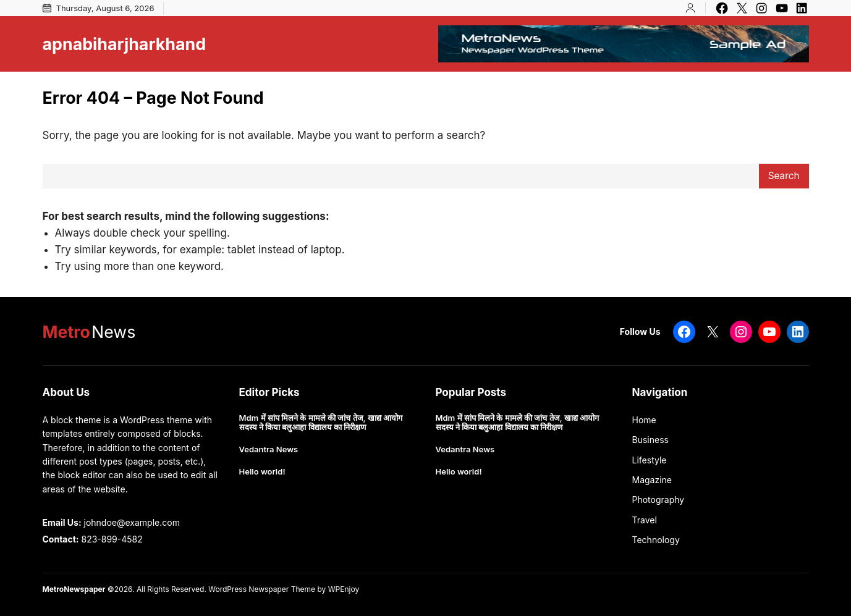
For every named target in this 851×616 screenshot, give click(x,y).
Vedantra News (269, 449)
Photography (658, 500)
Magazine (652, 480)
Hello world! (262, 472)
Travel (645, 520)
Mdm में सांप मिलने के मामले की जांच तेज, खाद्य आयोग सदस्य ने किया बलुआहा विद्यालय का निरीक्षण (321, 423)
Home (644, 420)
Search (784, 176)
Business (650, 440)
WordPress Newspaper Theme (262, 589)
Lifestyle (650, 460)
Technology (656, 540)
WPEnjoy (344, 589)
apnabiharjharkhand (125, 44)
